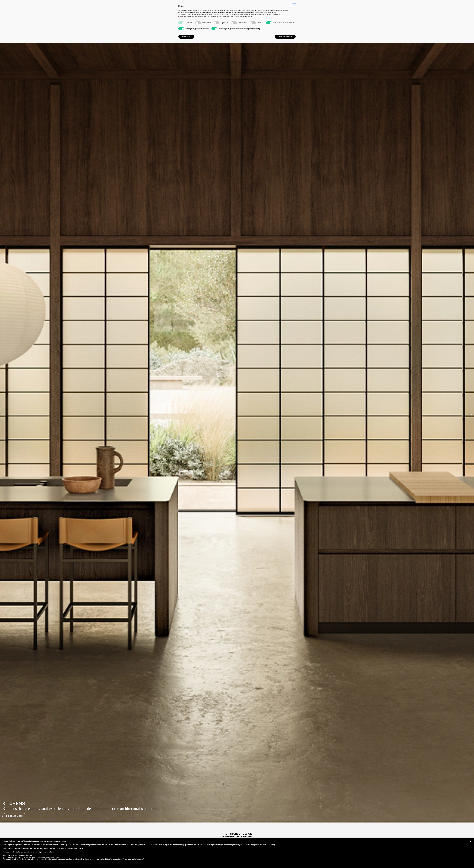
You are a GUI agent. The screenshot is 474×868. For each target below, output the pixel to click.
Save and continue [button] (285, 37)
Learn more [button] (186, 37)
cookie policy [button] (272, 12)
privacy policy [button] (250, 10)
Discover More (14, 816)
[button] (3, 415)
